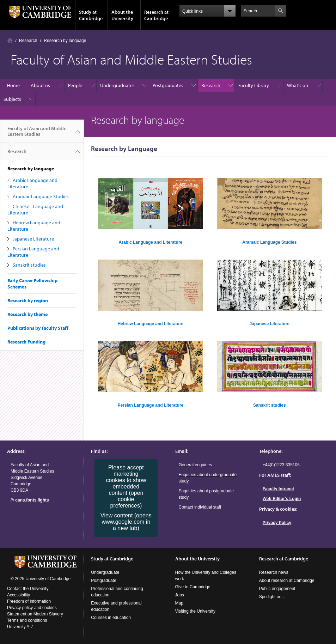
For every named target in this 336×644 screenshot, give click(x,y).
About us (40, 85)
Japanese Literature (33, 239)
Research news (274, 572)
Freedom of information (29, 601)
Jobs (180, 595)
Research (28, 41)
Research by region (28, 300)
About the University (122, 15)
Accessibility (19, 595)
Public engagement (277, 589)
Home (10, 40)
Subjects (12, 99)
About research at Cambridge (287, 581)
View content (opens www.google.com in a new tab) (126, 522)
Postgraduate (103, 581)
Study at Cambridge (91, 15)
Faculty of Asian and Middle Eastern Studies (37, 134)
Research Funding (26, 342)
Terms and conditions (27, 620)
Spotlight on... (272, 597)
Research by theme (28, 314)
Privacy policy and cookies (32, 608)
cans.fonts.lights (32, 500)
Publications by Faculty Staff (38, 328)
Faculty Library (254, 85)
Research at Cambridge (156, 15)
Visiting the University (196, 611)
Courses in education (111, 618)
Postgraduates (168, 85)
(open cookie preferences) (127, 499)
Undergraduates (117, 85)
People (75, 85)
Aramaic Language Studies (41, 196)
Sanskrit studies (29, 265)
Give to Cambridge (193, 587)
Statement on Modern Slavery (35, 614)
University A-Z (20, 627)
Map (179, 603)
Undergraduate (105, 572)
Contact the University (28, 589)
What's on (298, 85)
